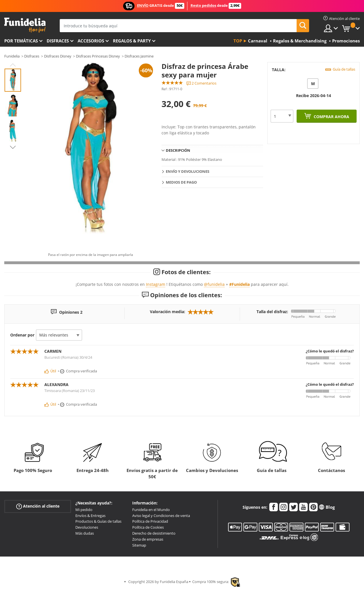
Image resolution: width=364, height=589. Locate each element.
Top (238, 41)
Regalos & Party (132, 41)
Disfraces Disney (58, 56)
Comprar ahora (331, 117)
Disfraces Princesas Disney (98, 56)
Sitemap (139, 545)
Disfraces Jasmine (139, 56)
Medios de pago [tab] (181, 182)
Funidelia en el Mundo (151, 510)
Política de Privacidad (150, 521)
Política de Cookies (148, 527)
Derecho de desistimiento (154, 533)
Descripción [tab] (178, 150)
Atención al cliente (38, 506)
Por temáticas (21, 41)
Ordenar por (22, 335)
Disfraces (58, 41)
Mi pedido (84, 510)
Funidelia (12, 56)
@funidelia (214, 284)
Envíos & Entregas (90, 516)
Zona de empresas (148, 539)
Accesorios (91, 41)
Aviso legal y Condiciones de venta (161, 516)
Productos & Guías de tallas (98, 521)
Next (13, 147)
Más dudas (85, 533)
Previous (13, 65)
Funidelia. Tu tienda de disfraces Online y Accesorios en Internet (25, 25)
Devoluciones (87, 527)
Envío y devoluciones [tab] (188, 171)
